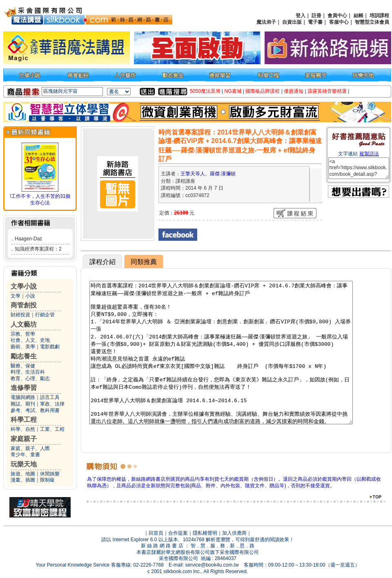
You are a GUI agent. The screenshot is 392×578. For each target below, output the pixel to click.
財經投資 (20, 315)
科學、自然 (23, 429)
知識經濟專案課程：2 (38, 249)
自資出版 (292, 22)
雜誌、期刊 (23, 404)
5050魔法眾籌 (205, 91)
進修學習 (24, 388)
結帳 (359, 16)
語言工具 (50, 397)
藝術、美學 (23, 347)
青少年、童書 (25, 455)
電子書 (315, 22)
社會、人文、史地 (30, 340)
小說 (30, 296)
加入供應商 (234, 533)
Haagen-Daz (28, 239)
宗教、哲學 (23, 334)
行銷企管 (45, 315)
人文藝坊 (24, 324)
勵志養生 (24, 356)
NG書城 (233, 91)
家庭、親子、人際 (30, 448)
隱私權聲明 (205, 533)
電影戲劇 (50, 347)
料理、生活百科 (28, 372)
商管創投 (24, 305)
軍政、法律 (52, 404)
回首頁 (156, 533)
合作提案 (178, 533)
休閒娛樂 (50, 474)
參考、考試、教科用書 (35, 410)
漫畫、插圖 (23, 480)
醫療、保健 (23, 366)
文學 (16, 296)
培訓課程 (379, 16)
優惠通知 (294, 91)
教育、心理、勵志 (30, 379)
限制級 (47, 480)
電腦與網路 (23, 397)
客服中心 (339, 22)
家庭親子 (24, 439)
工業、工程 (52, 429)
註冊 (316, 16)
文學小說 (24, 286)
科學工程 (24, 420)
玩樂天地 (24, 464)
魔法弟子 (266, 22)
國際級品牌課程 (263, 91)
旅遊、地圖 (23, 474)
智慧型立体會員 (372, 22)
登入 (301, 16)
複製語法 (369, 154)
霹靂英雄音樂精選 (327, 91)
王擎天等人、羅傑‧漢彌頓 (208, 174)
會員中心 (337, 16)
